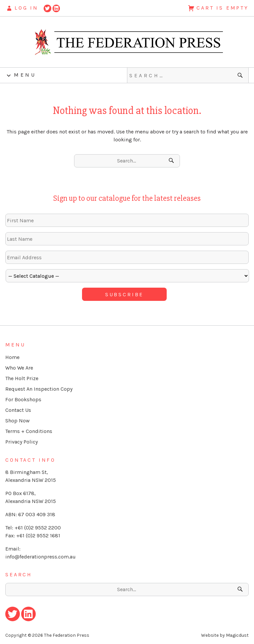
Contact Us (18, 410)
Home (12, 357)
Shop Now (18, 421)
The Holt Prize (22, 378)
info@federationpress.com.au (41, 557)
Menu (25, 75)
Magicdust (237, 635)
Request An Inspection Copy (39, 389)
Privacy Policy (21, 442)
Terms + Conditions (29, 431)
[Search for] (188, 75)
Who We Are (19, 368)
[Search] (241, 75)
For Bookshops (23, 399)
